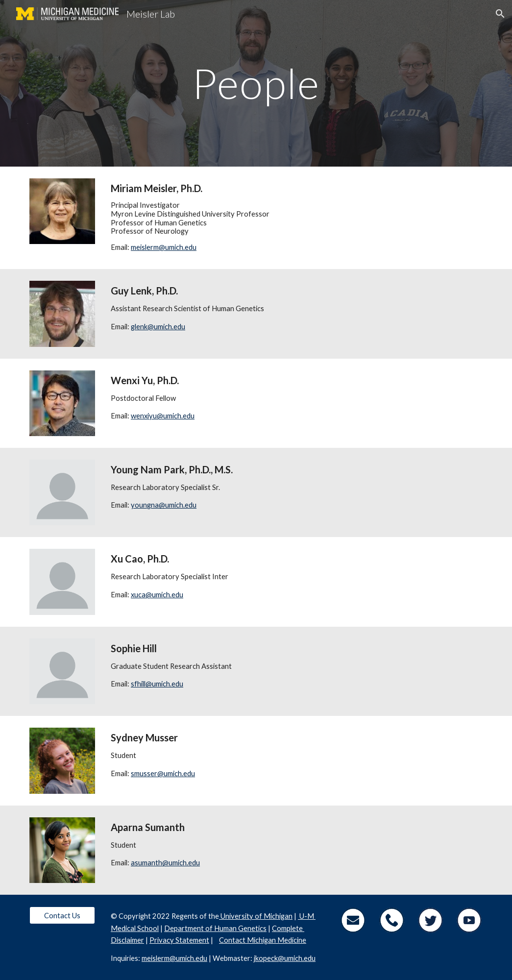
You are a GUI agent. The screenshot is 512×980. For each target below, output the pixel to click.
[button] (500, 14)
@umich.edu (178, 247)
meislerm (145, 247)
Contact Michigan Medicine (263, 940)
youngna (145, 505)
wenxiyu (144, 416)
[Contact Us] (62, 915)
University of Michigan (256, 916)
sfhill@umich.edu (157, 684)
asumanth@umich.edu (165, 863)
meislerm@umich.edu (174, 958)
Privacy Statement (179, 940)
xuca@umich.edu (157, 595)
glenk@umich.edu (158, 327)
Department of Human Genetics (215, 928)
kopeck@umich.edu (285, 958)
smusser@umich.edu (163, 773)
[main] (256, 83)
